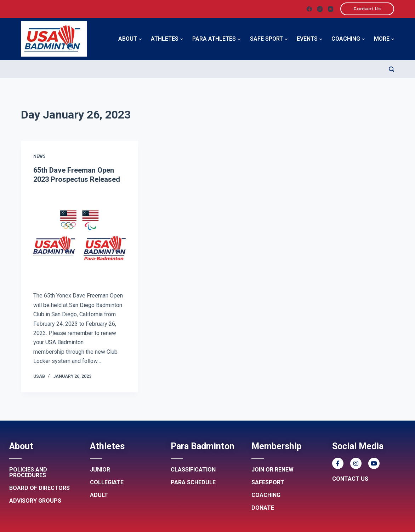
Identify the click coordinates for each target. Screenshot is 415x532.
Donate (263, 508)
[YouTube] (331, 9)
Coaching (348, 39)
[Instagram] (320, 9)
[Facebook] (309, 9)
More (384, 39)
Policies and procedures (28, 472)
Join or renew (272, 470)
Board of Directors (39, 488)
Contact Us (367, 9)
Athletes (167, 39)
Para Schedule (193, 482)
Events (309, 39)
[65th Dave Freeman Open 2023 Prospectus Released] (80, 237)
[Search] (391, 69)
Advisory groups (35, 501)
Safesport (268, 482)
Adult (99, 495)
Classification (193, 470)
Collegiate (107, 482)
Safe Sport (269, 39)
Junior (100, 470)
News (39, 156)
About (130, 39)
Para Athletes (216, 39)
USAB (39, 376)
